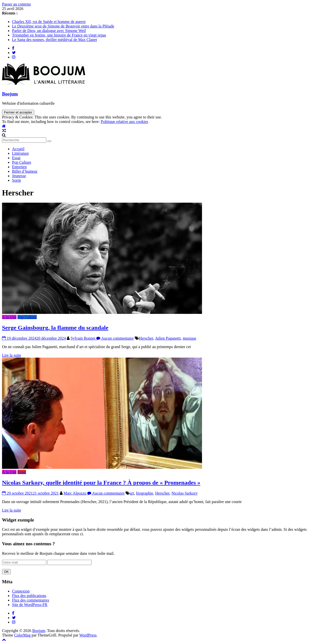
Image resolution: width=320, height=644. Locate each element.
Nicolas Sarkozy (185, 493)
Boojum (10, 94)
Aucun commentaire (115, 338)
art (132, 493)
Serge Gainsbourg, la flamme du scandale (55, 328)
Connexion (21, 591)
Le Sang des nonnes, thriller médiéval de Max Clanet (54, 40)
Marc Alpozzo (75, 493)
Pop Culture (22, 162)
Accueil (18, 149)
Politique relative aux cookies (124, 122)
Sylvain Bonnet (83, 338)
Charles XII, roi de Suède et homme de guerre (49, 22)
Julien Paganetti (168, 338)
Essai (16, 158)
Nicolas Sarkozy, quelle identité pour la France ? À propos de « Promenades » (101, 483)
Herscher (146, 338)
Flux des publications (29, 596)
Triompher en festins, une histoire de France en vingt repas (59, 35)
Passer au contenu (16, 4)
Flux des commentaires (30, 600)
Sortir (16, 180)
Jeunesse (19, 176)
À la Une (9, 317)
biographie (144, 493)
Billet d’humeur (25, 171)
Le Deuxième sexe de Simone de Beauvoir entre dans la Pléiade (63, 26)
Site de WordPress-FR (30, 605)
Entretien (19, 167)
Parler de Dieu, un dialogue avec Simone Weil (49, 31)
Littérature (20, 153)
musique (189, 338)
